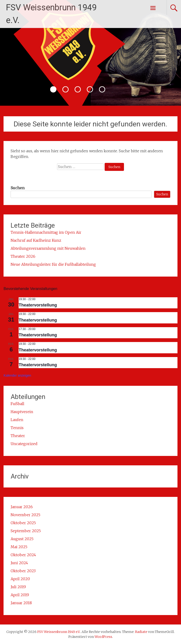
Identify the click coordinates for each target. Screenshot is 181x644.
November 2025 (25, 515)
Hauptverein (22, 412)
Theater (18, 436)
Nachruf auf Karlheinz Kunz (36, 240)
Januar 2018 (21, 603)
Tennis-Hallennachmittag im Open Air (46, 232)
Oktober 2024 (23, 555)
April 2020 (20, 579)
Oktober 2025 (23, 523)
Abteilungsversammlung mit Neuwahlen (48, 248)
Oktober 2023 (23, 571)
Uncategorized (24, 444)
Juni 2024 (19, 563)
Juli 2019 (18, 587)
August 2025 (22, 539)
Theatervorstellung (38, 305)
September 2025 (26, 531)
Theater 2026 (23, 256)
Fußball (17, 404)
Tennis (17, 428)
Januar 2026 (22, 507)
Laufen (17, 420)
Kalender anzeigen (17, 375)
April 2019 (20, 595)
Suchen (18, 188)
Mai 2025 (19, 547)
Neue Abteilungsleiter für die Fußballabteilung (53, 264)
